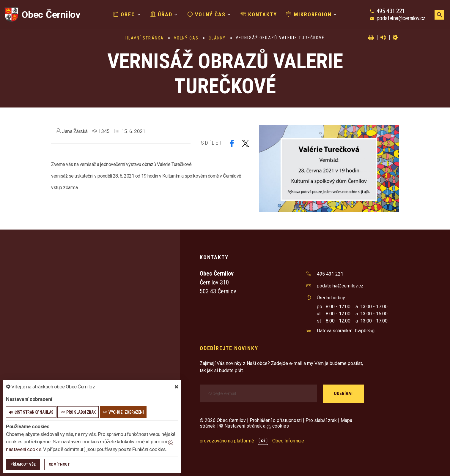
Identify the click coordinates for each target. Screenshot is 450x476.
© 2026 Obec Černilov (223, 420)
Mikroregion (309, 14)
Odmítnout (59, 464)
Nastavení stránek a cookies (254, 426)
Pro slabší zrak (321, 420)
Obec (124, 14)
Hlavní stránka (145, 38)
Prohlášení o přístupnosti (276, 420)
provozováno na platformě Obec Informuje (252, 441)
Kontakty (259, 14)
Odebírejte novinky (229, 348)
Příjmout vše (23, 464)
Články (217, 38)
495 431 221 (391, 11)
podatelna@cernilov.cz (401, 18)
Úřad (161, 14)
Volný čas (207, 14)
